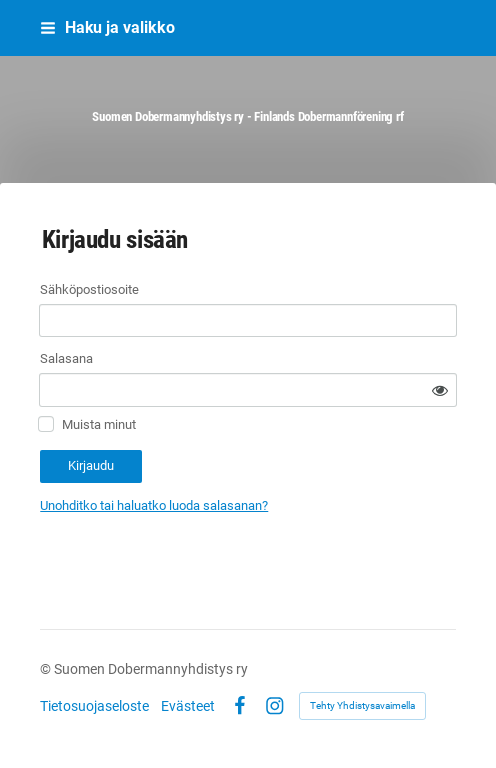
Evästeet (188, 706)
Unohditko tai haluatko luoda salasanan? (154, 505)
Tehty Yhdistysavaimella (362, 705)
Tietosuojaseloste (94, 706)
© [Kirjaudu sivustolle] (47, 669)
